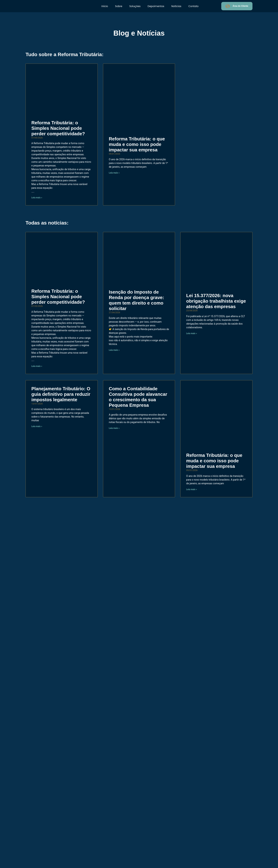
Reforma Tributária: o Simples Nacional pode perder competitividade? (58, 128)
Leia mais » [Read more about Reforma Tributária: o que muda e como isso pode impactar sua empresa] (114, 173)
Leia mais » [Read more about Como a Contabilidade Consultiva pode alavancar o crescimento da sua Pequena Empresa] (114, 428)
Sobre (119, 6)
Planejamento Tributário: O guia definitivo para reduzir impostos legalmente (61, 394)
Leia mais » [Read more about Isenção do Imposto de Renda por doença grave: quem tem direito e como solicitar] (114, 350)
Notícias (176, 6)
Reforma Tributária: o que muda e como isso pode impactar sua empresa (137, 144)
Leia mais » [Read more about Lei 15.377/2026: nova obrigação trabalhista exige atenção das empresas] (192, 333)
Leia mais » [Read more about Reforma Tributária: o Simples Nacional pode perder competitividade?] (37, 198)
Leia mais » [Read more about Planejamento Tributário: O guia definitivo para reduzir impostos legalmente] (37, 426)
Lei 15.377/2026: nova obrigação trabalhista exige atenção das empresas (216, 301)
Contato (193, 6)
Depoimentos (156, 6)
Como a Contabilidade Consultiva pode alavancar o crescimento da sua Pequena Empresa (138, 397)
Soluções (135, 6)
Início (105, 6)
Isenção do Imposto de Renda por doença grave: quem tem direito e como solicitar (137, 300)
